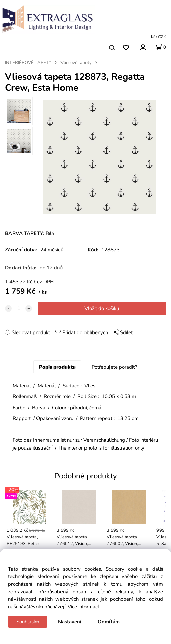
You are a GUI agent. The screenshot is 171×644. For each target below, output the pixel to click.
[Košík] (161, 47)
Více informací (83, 607)
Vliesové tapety (76, 63)
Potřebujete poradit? (114, 367)
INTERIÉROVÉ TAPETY (28, 63)
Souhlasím (28, 622)
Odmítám (109, 622)
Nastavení (70, 622)
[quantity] (19, 308)
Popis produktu (57, 367)
